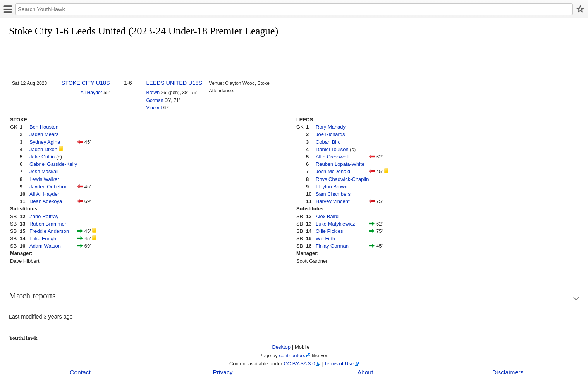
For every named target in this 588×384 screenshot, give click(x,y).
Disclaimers (508, 372)
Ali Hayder (91, 93)
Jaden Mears (44, 134)
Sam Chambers (333, 194)
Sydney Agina (45, 142)
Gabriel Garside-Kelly (53, 164)
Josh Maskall (44, 171)
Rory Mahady (331, 127)
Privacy (223, 372)
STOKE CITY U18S (86, 83)
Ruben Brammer (48, 224)
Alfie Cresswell (332, 157)
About (365, 372)
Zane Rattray (44, 216)
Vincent (154, 108)
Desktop (282, 347)
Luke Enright (44, 238)
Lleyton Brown (332, 187)
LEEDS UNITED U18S (174, 83)
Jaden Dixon (43, 149)
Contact (80, 372)
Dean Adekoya (46, 201)
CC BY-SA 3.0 (299, 364)
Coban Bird (328, 142)
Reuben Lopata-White (340, 164)
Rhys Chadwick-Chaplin (342, 179)
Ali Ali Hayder (44, 194)
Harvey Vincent (333, 201)
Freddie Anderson (49, 231)
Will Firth (325, 238)
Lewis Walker (44, 179)
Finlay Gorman (332, 246)
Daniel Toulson (332, 149)
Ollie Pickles (329, 231)
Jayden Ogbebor (48, 187)
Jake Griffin (42, 157)
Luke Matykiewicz (335, 224)
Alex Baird (327, 216)
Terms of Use (339, 364)
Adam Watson (45, 246)
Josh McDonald (333, 171)
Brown (153, 93)
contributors (292, 356)
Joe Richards (330, 134)
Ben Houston (44, 127)
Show (569, 299)
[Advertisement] (150, 59)
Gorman (155, 100)
